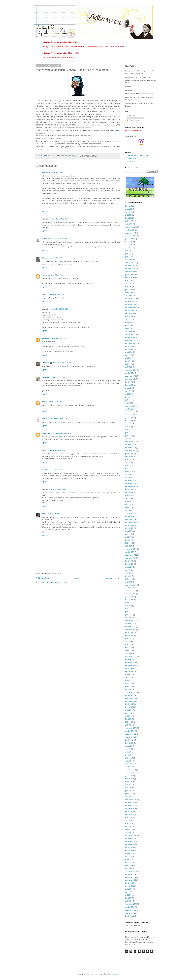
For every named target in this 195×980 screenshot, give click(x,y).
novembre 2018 (131, 662)
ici (77, 111)
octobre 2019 (130, 695)
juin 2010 (128, 361)
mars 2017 (129, 603)
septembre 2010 (131, 370)
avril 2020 (129, 713)
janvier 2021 (129, 740)
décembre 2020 (131, 737)
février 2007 (130, 242)
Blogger (115, 974)
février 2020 (130, 707)
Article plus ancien (113, 578)
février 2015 (129, 528)
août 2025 (129, 901)
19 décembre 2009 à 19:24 (54, 470)
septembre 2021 (131, 764)
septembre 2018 (131, 657)
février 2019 (129, 671)
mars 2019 (129, 674)
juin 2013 (128, 469)
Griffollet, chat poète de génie (138, 156)
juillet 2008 (129, 293)
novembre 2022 (131, 806)
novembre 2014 (131, 519)
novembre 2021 (131, 770)
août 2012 (129, 439)
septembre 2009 (131, 334)
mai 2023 (128, 823)
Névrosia (131, 162)
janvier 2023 (130, 812)
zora (43, 275)
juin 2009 (129, 325)
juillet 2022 (129, 794)
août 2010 (129, 367)
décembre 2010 (131, 379)
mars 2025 (129, 889)
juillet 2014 (129, 507)
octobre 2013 (130, 481)
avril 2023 (129, 821)
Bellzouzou (45, 363)
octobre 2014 (130, 516)
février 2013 (129, 457)
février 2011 (129, 385)
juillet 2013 (129, 472)
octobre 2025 (130, 907)
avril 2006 (129, 212)
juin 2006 (129, 218)
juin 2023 (128, 827)
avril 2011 (128, 391)
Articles (130, 116)
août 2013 (129, 475)
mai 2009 (128, 322)
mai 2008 (128, 287)
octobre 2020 (130, 731)
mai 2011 (128, 394)
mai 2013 (128, 466)
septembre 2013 (131, 478)
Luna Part (45, 172)
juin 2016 (128, 576)
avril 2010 (129, 355)
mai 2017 (128, 609)
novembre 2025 (131, 910)
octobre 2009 (130, 337)
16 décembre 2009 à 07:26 (58, 419)
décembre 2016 (131, 594)
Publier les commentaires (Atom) (57, 582)
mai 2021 (128, 752)
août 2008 (129, 296)
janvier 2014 (129, 489)
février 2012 (129, 421)
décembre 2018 (131, 665)
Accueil (78, 578)
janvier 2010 (129, 346)
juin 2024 (128, 862)
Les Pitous (45, 338)
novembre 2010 (131, 376)
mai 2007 (128, 251)
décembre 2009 (131, 343)
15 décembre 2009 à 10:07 (54, 258)
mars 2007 (129, 245)
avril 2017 (129, 606)
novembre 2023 (131, 841)
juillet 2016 (129, 579)
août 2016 (129, 582)
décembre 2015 (131, 558)
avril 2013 (129, 463)
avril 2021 (129, 749)
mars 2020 (129, 710)
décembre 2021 (130, 773)
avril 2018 (129, 642)
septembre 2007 (131, 263)
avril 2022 (129, 785)
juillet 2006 (129, 221)
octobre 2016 (130, 588)
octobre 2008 (130, 302)
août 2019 (129, 689)
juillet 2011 (129, 400)
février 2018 (129, 636)
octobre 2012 (130, 445)
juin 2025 (128, 898)
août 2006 (129, 224)
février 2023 (129, 815)
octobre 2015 (130, 552)
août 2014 (129, 510)
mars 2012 (129, 424)
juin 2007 (128, 254)
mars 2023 (129, 818)
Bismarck (45, 238)
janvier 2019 (129, 668)
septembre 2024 (131, 871)
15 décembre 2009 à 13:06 (59, 309)
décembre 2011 (130, 415)
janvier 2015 (129, 525)
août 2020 (129, 725)
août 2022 (129, 797)
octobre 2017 (130, 624)
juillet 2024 (129, 865)
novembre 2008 (131, 305)
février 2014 (129, 492)
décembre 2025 (131, 913)
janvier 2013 (129, 454)
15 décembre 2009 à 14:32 (54, 402)
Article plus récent (43, 578)
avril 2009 (129, 319)
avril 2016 (129, 570)
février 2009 (130, 313)
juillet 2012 (129, 436)
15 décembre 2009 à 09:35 (58, 172)
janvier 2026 (130, 916)
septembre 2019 (131, 692)
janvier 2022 (130, 776)
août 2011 (129, 403)
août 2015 (129, 546)
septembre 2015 (131, 549)
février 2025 (130, 886)
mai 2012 (128, 430)
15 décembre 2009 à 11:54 (56, 295)
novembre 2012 (131, 448)
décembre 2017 (130, 630)
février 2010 (129, 349)
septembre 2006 (131, 227)
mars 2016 (129, 567)
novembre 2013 (131, 483)
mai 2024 (128, 859)
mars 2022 (129, 782)
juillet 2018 (129, 651)
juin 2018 (128, 648)
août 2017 (129, 618)
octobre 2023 (130, 838)
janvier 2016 (129, 561)
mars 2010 (129, 352)
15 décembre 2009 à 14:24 (58, 377)
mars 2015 (129, 531)
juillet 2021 (129, 758)
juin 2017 (128, 612)
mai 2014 (128, 501)
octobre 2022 (130, 803)
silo (43, 258)
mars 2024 (129, 853)
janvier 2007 (130, 239)
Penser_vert (132, 159)
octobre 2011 (130, 409)
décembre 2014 (130, 522)
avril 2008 (129, 284)
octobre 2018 (130, 659)
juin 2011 (128, 397)
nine (43, 470)
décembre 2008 (131, 307)
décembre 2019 (131, 701)
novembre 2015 (131, 555)
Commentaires (133, 120)
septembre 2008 (131, 299)
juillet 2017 (129, 615)
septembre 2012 (131, 442)
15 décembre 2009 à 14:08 (62, 363)
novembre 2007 (131, 269)
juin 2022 (128, 791)
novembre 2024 (131, 877)
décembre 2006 (131, 236)
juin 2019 (128, 683)
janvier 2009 (130, 310)
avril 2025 (129, 892)
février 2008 (130, 278)
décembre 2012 (130, 451)
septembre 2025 (131, 904)
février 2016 (129, 564)
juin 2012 (128, 433)
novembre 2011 (130, 412)
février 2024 (129, 850)
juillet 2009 (129, 328)
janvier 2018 (129, 633)
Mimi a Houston (47, 433)
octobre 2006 (130, 230)
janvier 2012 (129, 418)
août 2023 (129, 833)
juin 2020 (128, 719)
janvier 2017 (129, 597)
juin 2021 (128, 755)
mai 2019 (128, 680)
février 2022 (129, 779)
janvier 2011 (129, 382)
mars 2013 (129, 460)
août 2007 (129, 260)
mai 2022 (128, 788)
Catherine (45, 419)
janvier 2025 (130, 883)
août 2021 (129, 761)
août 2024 (129, 868)
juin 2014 (128, 504)
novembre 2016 (131, 591)
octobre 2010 (130, 373)
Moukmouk (45, 377)
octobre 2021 (130, 767)
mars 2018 (129, 639)
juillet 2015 (129, 543)
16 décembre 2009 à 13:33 (62, 433)
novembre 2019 (131, 698)
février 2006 (130, 206)
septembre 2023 (131, 836)
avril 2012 (129, 427)
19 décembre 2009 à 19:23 (56, 450)
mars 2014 (129, 495)
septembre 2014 (131, 513)
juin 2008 (129, 290)
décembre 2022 (131, 809)
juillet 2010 (129, 364)
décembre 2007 (131, 272)
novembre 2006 (131, 233)
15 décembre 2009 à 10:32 (54, 275)
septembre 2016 (131, 585)
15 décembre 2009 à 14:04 (58, 338)
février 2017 (129, 600)
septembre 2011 (131, 406)
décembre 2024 (131, 880)
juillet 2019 (129, 686)
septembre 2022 (131, 800)
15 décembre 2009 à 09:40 (59, 219)
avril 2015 (129, 534)
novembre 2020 (131, 734)
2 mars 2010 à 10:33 (53, 514)
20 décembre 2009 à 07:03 (58, 489)
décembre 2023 (131, 844)
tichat (44, 514)
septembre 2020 (131, 728)
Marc (43, 402)
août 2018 (129, 654)
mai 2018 (128, 645)
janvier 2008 (130, 275)
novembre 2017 (131, 627)
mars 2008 (129, 281)
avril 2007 (129, 248)
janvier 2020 (130, 704)
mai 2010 (128, 358)
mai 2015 (128, 537)
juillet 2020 (129, 722)
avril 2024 (129, 856)
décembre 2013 (130, 486)
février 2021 (129, 743)
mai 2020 (128, 716)
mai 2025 (128, 895)
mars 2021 (129, 746)
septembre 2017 (131, 621)
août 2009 (129, 331)
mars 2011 (129, 388)
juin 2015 (128, 540)
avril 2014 (129, 498)
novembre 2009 (131, 340)
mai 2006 (128, 215)
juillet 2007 (129, 257)
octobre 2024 (130, 874)
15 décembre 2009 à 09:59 (57, 238)
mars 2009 (129, 316)
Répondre (45, 211)
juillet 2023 (129, 830)
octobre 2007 (130, 266)
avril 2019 (129, 677)
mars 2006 (129, 209)
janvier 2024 (130, 847)
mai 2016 (128, 573)
